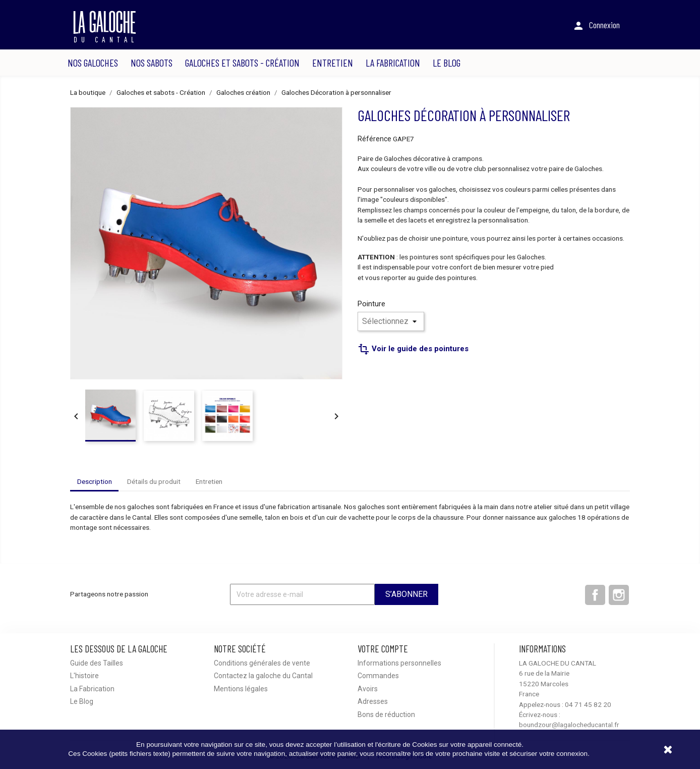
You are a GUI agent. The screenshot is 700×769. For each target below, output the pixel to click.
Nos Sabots (152, 63)
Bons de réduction (386, 715)
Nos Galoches (93, 63)
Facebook (595, 595)
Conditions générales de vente (262, 663)
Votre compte (383, 649)
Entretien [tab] (209, 481)
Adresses (373, 701)
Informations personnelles (399, 663)
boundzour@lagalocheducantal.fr (569, 725)
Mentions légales (241, 689)
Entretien (333, 63)
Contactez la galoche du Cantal (263, 676)
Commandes (378, 676)
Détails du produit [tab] (154, 481)
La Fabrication (393, 63)
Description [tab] (95, 481)
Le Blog (447, 63)
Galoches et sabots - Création (242, 63)
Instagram (619, 595)
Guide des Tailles (97, 663)
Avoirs (368, 689)
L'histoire (84, 676)
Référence (374, 139)
